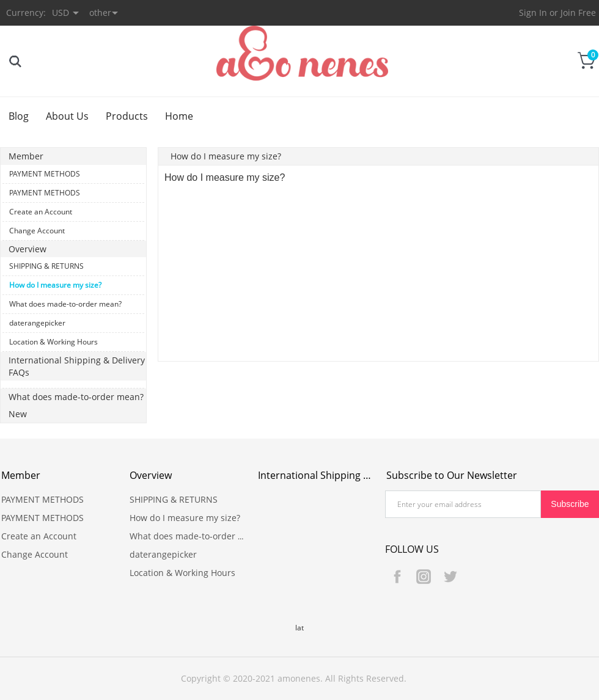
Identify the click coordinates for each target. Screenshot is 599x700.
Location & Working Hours (53, 342)
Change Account (37, 231)
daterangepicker (37, 323)
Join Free (578, 13)
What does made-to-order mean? (65, 304)
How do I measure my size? (55, 285)
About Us (67, 116)
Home (179, 116)
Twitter (450, 577)
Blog (19, 116)
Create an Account (41, 212)
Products (127, 116)
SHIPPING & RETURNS (46, 266)
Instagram (424, 577)
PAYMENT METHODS (45, 174)
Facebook (397, 577)
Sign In (533, 13)
